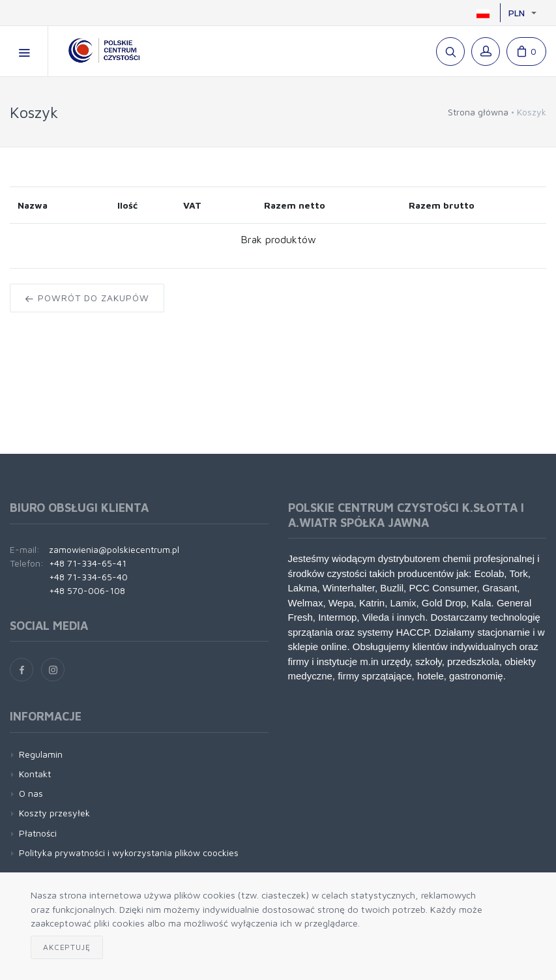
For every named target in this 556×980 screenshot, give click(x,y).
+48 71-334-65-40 (88, 577)
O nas (31, 793)
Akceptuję (67, 947)
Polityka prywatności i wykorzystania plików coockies (129, 853)
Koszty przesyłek (54, 813)
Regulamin (41, 754)
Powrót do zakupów (87, 298)
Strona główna (478, 112)
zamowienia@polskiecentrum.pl (114, 549)
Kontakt (35, 774)
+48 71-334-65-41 (88, 563)
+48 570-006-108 (87, 590)
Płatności (38, 833)
